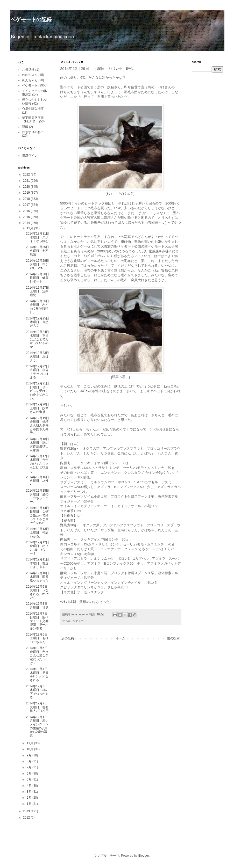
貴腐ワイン (30, 156)
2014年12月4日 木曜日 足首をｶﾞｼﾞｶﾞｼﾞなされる (38, 674)
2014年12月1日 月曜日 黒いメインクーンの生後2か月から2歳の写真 (38, 726)
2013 (27, 811)
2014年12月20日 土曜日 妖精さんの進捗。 (39, 408)
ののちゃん (30, 75)
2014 (27, 223)
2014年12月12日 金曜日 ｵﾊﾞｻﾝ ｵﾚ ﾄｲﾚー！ (39, 548)
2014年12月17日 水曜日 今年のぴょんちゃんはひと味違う (39, 464)
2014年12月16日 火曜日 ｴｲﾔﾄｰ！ (39, 481)
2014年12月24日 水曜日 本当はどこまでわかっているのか (39, 339)
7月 (30, 767)
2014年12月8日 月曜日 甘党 (38, 606)
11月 (30, 743)
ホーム (120, 638)
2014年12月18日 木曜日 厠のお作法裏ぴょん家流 (39, 445)
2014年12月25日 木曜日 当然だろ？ (39, 322)
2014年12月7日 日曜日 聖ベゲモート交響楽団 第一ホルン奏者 (38, 621)
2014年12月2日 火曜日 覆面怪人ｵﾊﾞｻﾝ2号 (38, 707)
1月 (30, 804)
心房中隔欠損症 (33, 109)
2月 (30, 798)
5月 (30, 779)
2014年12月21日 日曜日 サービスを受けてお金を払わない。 (39, 391)
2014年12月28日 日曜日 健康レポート (39, 278)
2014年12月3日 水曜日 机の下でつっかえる (38, 692)
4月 (30, 786)
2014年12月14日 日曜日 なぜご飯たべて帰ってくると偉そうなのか (39, 515)
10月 (30, 749)
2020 (27, 187)
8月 (30, 761)
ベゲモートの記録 (31, 19)
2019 (27, 193)
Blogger (144, 856)
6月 (30, 774)
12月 (30, 228)
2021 (27, 181)
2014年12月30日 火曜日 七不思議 (39, 251)
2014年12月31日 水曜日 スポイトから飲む (39, 237)
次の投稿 (68, 638)
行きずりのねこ (33, 132)
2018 (27, 199)
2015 (27, 217)
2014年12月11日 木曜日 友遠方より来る (39, 563)
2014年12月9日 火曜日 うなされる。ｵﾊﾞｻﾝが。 (38, 592)
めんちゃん (30, 80)
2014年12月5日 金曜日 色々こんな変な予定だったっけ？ (38, 655)
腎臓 (25, 127)
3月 (30, 792)
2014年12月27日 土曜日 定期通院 (39, 291)
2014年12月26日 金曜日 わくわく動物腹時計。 (39, 307)
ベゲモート (79, 621)
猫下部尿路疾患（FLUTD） (33, 120)
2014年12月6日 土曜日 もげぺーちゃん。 (38, 638)
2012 (27, 818)
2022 (27, 174)
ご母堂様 (28, 70)
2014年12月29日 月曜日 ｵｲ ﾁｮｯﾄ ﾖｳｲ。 (39, 264)
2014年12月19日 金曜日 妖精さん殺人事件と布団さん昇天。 (39, 426)
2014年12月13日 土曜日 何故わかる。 (39, 533)
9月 (30, 755)
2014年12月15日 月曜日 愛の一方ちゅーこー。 (39, 496)
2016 (27, 211)
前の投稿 (173, 638)
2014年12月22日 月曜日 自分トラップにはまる (39, 372)
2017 (27, 205)
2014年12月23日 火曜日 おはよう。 (39, 357)
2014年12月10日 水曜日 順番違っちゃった (39, 577)
